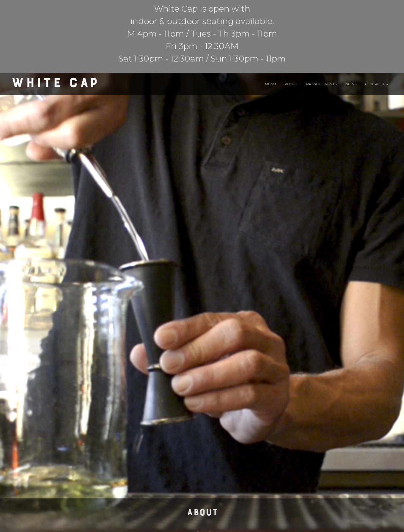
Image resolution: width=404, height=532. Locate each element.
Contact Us (377, 84)
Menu (270, 84)
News (351, 84)
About (291, 84)
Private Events (321, 84)
